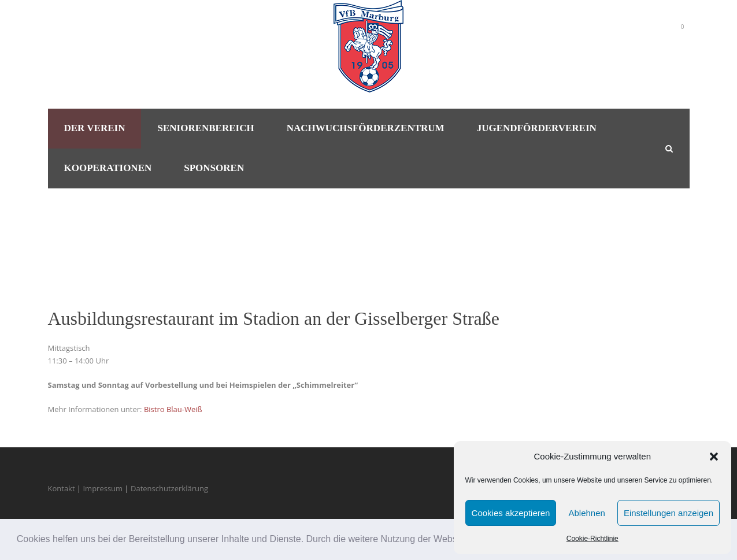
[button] (714, 457)
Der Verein (95, 128)
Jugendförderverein (537, 128)
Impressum (103, 488)
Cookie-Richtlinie (592, 539)
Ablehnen (586, 513)
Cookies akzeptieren (511, 513)
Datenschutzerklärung (169, 488)
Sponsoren (214, 168)
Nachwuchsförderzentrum (366, 128)
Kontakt (62, 488)
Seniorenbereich (205, 128)
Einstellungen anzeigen (669, 513)
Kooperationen (108, 168)
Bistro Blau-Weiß (173, 409)
